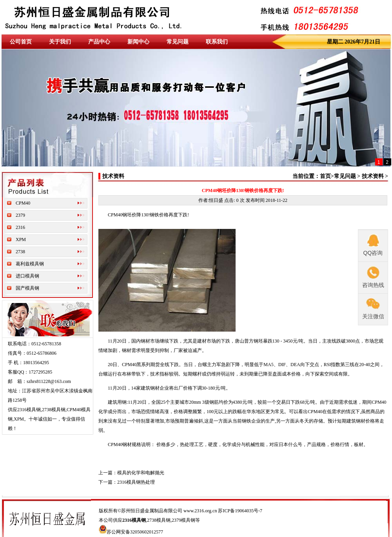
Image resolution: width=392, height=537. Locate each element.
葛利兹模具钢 (30, 264)
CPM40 (23, 203)
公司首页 (21, 42)
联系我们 (217, 42)
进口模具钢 (27, 276)
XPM (21, 239)
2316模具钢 (134, 520)
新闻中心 (138, 42)
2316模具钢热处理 (136, 482)
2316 (20, 227)
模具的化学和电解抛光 (141, 473)
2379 (20, 215)
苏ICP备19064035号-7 (240, 511)
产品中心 (99, 42)
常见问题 (178, 42)
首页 (325, 176)
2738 (20, 252)
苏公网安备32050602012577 (135, 532)
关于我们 (60, 42)
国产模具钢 (27, 288)
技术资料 (373, 176)
